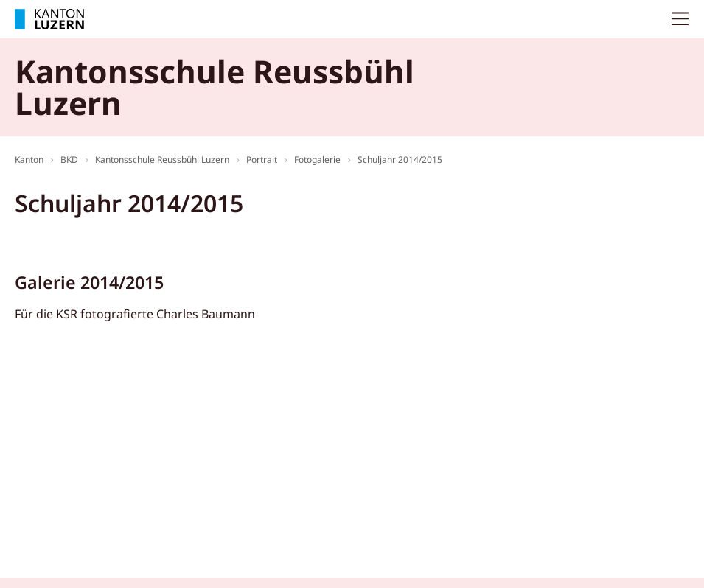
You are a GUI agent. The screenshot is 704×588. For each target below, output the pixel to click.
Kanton (29, 160)
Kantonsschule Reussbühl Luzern (162, 160)
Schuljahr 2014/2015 (400, 160)
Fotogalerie (317, 160)
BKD (69, 160)
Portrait (262, 160)
